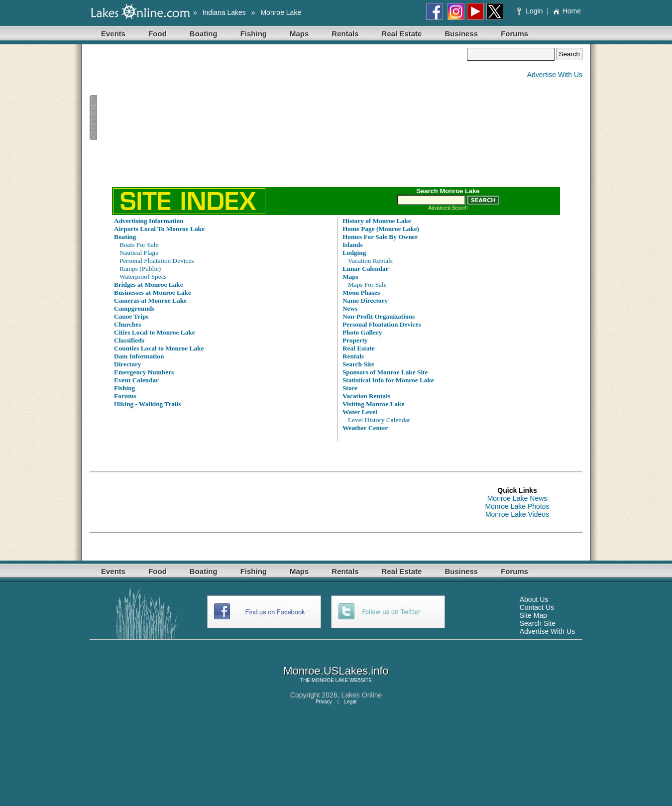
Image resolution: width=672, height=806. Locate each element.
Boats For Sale (139, 245)
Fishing (254, 34)
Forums (514, 34)
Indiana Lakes (224, 12)
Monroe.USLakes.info (336, 671)
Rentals (345, 34)
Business (461, 34)
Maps (299, 34)
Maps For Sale (367, 285)
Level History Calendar (379, 420)
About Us (534, 599)
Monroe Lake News (517, 498)
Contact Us (537, 607)
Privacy (324, 702)
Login (531, 11)
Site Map (533, 615)
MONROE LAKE (330, 680)
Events (113, 34)
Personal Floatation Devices (157, 261)
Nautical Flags (139, 253)
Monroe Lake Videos (517, 514)
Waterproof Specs (143, 277)
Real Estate (402, 34)
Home (567, 11)
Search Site (538, 623)
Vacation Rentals (370, 261)
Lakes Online (362, 695)
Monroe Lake (281, 12)
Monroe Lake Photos (517, 506)
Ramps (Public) (140, 269)
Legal (350, 702)
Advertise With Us (555, 75)
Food (158, 34)
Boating (204, 34)
